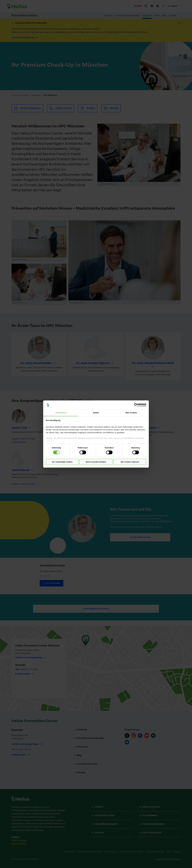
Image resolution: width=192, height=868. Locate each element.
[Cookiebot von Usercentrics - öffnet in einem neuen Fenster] (136, 405)
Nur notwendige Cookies (62, 462)
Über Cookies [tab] (131, 413)
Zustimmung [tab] (61, 413)
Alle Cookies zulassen (130, 462)
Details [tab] (96, 413)
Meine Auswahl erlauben (96, 462)
